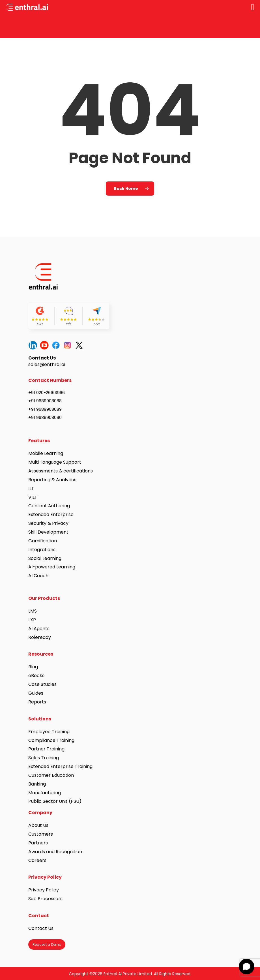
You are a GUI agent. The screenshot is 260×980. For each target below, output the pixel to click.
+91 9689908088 (45, 401)
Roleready (40, 637)
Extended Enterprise (51, 514)
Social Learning (45, 558)
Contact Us (41, 928)
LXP (32, 620)
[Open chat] (247, 967)
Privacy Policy (44, 890)
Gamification (43, 541)
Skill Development (48, 532)
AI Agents (39, 629)
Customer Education (51, 775)
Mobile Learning (46, 453)
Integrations (42, 550)
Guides (36, 693)
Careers (37, 860)
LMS (33, 611)
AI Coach (38, 576)
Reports (37, 702)
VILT (33, 497)
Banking (37, 784)
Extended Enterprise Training (60, 766)
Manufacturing (45, 793)
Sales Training (44, 758)
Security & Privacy (48, 523)
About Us (38, 825)
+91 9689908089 (45, 409)
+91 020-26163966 (47, 392)
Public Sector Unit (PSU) (55, 801)
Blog (33, 667)
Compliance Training (51, 740)
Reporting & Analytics (52, 480)
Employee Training (49, 732)
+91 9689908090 (45, 417)
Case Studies (42, 684)
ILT (31, 488)
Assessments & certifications (61, 471)
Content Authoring (49, 506)
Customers (41, 834)
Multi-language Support (55, 462)
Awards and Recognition (56, 852)
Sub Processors (45, 899)
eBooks (36, 676)
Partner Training (46, 749)
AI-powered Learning (52, 567)
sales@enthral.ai (47, 364)
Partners (38, 843)
